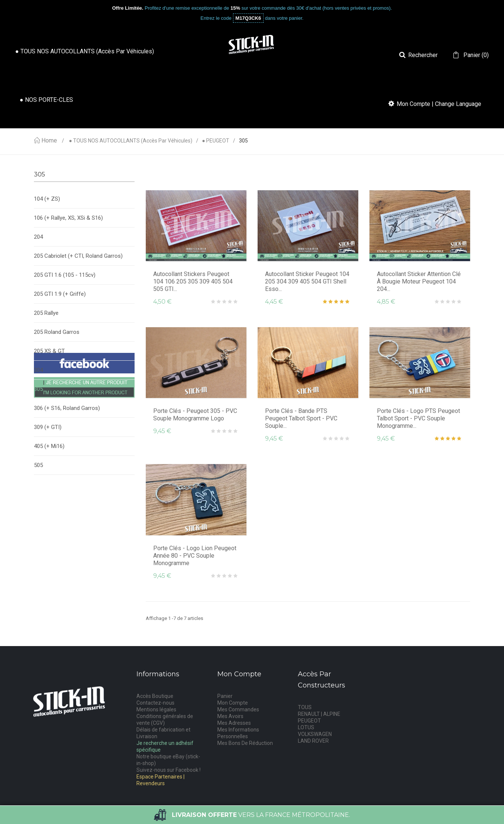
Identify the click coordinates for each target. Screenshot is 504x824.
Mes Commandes (238, 709)
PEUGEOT (309, 721)
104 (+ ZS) (47, 199)
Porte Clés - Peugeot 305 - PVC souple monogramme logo (195, 415)
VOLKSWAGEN (315, 734)
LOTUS (306, 727)
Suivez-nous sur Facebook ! (168, 770)
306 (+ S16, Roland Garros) (67, 408)
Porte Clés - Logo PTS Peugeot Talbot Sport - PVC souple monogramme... (418, 418)
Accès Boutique (155, 696)
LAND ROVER (313, 741)
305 (38, 389)
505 (38, 465)
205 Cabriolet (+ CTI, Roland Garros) (78, 256)
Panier (225, 696)
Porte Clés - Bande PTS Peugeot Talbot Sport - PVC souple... (301, 418)
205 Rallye (46, 313)
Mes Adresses (234, 723)
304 (38, 370)
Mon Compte (233, 703)
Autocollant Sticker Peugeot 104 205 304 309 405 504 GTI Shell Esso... (307, 281)
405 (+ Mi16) (49, 446)
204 (38, 237)
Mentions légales (156, 709)
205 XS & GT (49, 351)
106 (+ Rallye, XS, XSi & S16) (68, 218)
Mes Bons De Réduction (245, 743)
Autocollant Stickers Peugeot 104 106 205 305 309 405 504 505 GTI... (193, 281)
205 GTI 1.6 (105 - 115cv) (65, 275)
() (475, 55)
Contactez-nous (155, 703)
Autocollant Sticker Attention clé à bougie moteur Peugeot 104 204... (419, 281)
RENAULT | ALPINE (319, 714)
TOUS (305, 707)
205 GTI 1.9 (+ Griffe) (60, 294)
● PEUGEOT (216, 141)
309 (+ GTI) (48, 427)
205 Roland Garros (57, 332)
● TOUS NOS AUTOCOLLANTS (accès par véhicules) (131, 141)
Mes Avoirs (230, 716)
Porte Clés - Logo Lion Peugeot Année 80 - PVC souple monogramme (195, 556)
